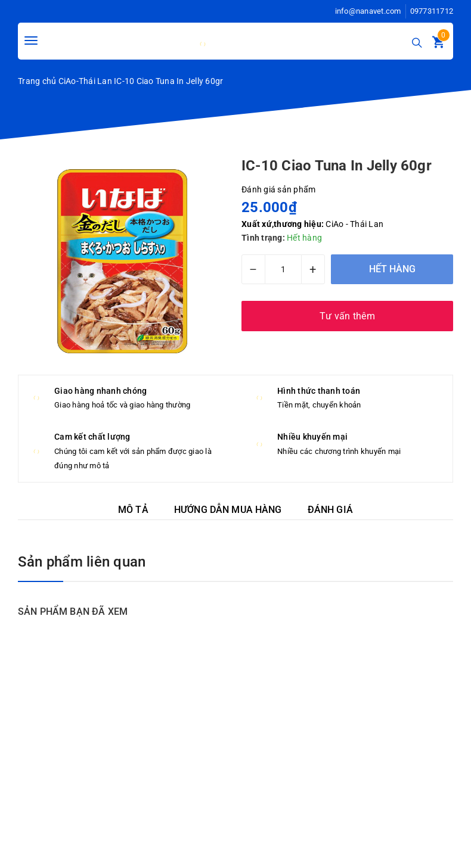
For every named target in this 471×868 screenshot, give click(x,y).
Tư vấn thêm (347, 316)
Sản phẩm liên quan (82, 562)
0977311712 (432, 11)
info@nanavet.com (368, 11)
